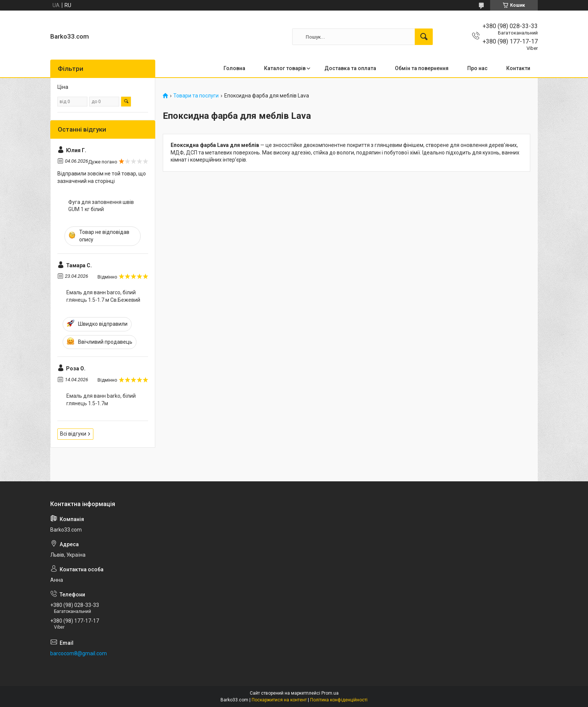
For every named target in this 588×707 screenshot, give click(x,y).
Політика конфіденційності (339, 700)
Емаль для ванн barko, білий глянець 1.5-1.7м (101, 400)
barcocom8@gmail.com (79, 653)
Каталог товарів (285, 68)
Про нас (477, 68)
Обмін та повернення (422, 68)
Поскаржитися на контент (279, 700)
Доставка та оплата (350, 68)
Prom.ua (330, 693)
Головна (234, 68)
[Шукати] (424, 37)
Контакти (518, 68)
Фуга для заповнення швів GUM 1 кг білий (101, 206)
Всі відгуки (73, 434)
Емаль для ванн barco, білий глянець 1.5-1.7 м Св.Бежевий (103, 296)
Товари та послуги (196, 96)
